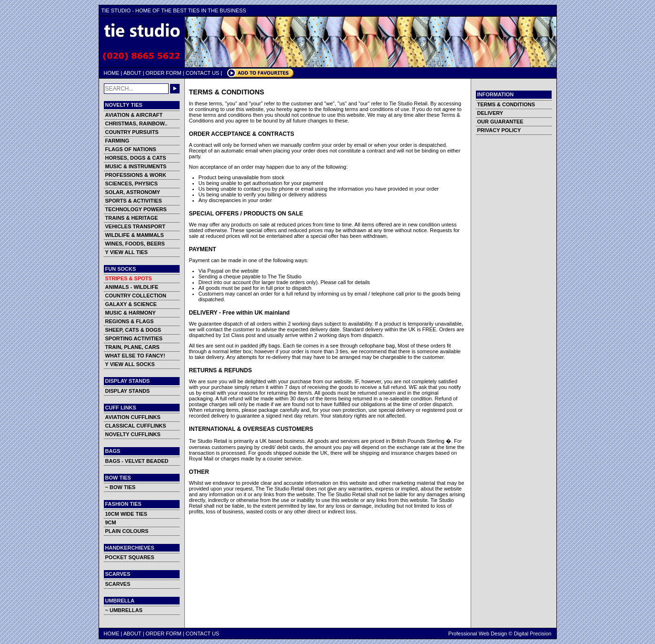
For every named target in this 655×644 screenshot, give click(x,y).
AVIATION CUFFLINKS (133, 417)
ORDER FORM (164, 73)
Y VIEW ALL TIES (127, 252)
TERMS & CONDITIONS (506, 104)
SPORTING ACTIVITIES (134, 338)
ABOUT (132, 73)
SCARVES (118, 584)
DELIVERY (490, 113)
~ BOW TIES (121, 487)
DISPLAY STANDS (128, 391)
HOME (112, 73)
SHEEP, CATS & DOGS (133, 330)
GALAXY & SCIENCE (131, 304)
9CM (111, 522)
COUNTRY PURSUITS (132, 132)
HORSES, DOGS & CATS (136, 158)
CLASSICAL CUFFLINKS (136, 426)
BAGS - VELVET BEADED (137, 461)
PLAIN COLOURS (127, 531)
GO (175, 89)
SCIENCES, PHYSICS (132, 184)
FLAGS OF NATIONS (131, 149)
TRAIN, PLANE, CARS (132, 347)
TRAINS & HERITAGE (132, 218)
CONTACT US (203, 73)
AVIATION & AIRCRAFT (134, 115)
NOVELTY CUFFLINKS (133, 434)
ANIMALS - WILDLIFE (132, 287)
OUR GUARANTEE (500, 122)
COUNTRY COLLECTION (136, 296)
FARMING (117, 141)
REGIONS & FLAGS (130, 321)
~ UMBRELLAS (124, 610)
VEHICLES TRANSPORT (136, 226)
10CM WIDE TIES (126, 514)
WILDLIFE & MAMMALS (135, 235)
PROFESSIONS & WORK (136, 175)
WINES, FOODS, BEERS (135, 244)
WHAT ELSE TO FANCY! (135, 356)
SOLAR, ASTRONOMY (133, 192)
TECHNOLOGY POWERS (136, 209)
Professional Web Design (478, 634)
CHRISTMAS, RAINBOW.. (136, 123)
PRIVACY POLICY (499, 130)
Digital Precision (533, 634)
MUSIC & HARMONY (131, 313)
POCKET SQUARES (130, 557)
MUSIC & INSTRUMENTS (136, 166)
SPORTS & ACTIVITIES (134, 201)
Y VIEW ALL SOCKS (130, 364)
